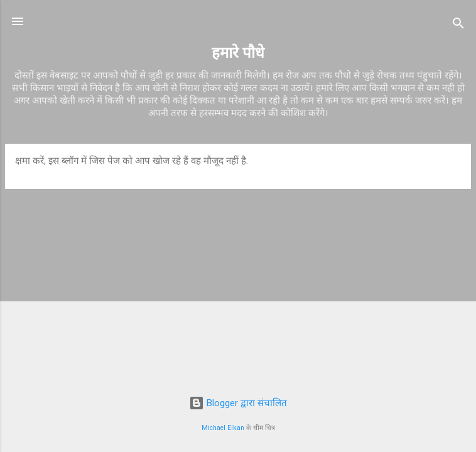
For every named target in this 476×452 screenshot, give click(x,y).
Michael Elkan (223, 428)
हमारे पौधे (238, 53)
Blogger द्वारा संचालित (238, 403)
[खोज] (458, 25)
